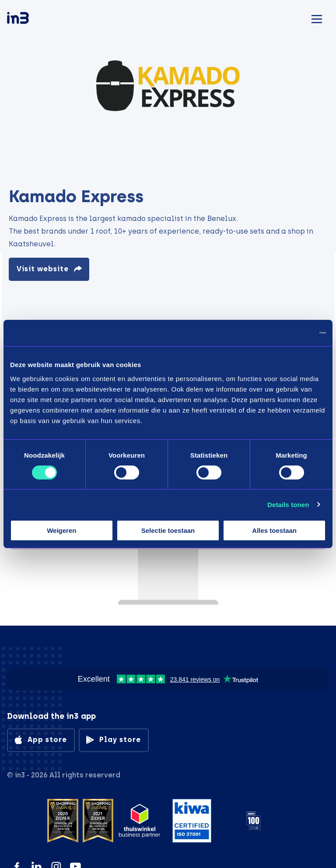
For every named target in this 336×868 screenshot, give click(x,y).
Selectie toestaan (168, 530)
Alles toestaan (274, 530)
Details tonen (288, 505)
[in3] (33, 19)
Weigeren (61, 530)
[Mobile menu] (317, 18)
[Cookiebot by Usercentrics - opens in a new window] (288, 333)
